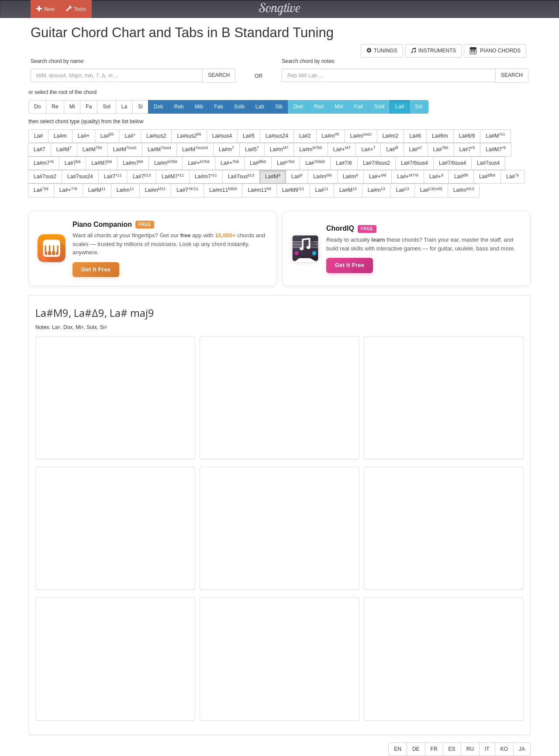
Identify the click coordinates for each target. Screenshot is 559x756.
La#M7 (496, 149)
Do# (298, 107)
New (45, 9)
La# (400, 107)
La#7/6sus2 (376, 163)
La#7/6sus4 (414, 163)
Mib (199, 107)
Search (219, 75)
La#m (60, 136)
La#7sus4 (488, 163)
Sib (279, 107)
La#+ (84, 136)
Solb (239, 107)
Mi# (339, 107)
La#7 (40, 149)
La (124, 107)
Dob (159, 107)
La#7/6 (344, 163)
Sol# (379, 107)
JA (522, 749)
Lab (260, 107)
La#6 (415, 136)
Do (37, 107)
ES (452, 749)
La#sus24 (277, 136)
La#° (130, 136)
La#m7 (44, 163)
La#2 (305, 136)
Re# (319, 107)
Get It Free (96, 269)
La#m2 (391, 136)
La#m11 (223, 190)
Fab (219, 107)
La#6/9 (467, 136)
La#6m (440, 136)
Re (55, 107)
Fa (89, 107)
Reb (179, 107)
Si (140, 107)
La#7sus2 (45, 177)
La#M (495, 135)
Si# (419, 107)
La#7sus (241, 177)
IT (487, 749)
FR (434, 749)
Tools (76, 9)
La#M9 (293, 190)
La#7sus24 (80, 177)
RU (470, 749)
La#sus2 (156, 136)
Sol (106, 107)
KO (504, 749)
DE (416, 749)
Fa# (359, 107)
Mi (72, 107)
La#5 (249, 136)
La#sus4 (222, 136)
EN (398, 749)
